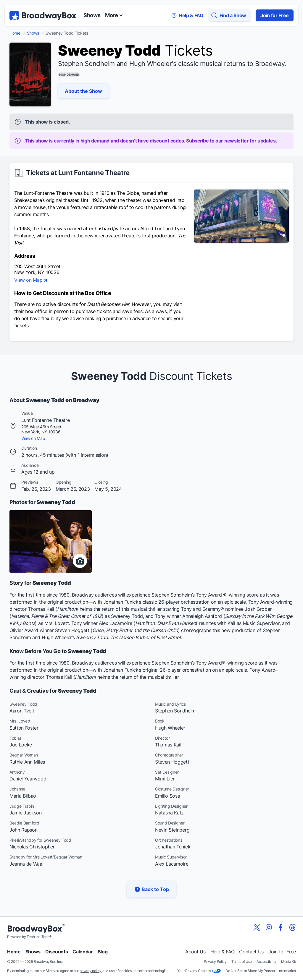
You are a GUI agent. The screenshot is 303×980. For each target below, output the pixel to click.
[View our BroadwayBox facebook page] (281, 927)
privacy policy (91, 971)
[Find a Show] (230, 15)
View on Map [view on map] (31, 281)
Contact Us (251, 952)
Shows (92, 15)
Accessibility (266, 962)
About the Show (83, 91)
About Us (195, 952)
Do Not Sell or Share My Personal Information (261, 971)
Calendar (83, 952)
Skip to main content (151, 0)
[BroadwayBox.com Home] (43, 15)
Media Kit (289, 962)
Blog (103, 952)
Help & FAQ (223, 952)
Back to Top (151, 889)
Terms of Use (242, 962)
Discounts (57, 952)
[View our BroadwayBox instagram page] (269, 927)
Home (15, 33)
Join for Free (275, 15)
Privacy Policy (215, 962)
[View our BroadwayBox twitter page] (257, 927)
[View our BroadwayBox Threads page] (292, 927)
